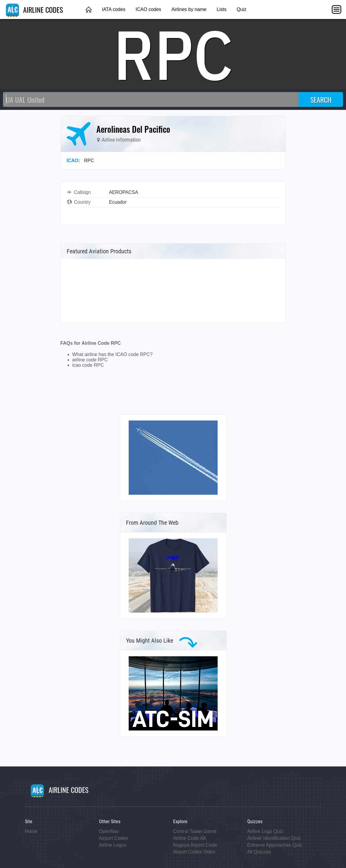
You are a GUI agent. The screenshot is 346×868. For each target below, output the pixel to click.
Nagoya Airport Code (195, 845)
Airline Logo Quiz (265, 831)
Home (31, 831)
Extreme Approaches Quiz (275, 845)
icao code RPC (88, 365)
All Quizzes (259, 852)
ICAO (73, 161)
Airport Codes (114, 838)
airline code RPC (90, 360)
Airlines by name (189, 9)
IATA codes (113, 9)
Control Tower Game (195, 831)
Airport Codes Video (194, 852)
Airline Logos (113, 845)
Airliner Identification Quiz (274, 838)
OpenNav (109, 831)
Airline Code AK (190, 838)
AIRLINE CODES (34, 10)
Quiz (241, 9)
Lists (222, 9)
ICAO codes (148, 9)
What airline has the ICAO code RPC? (113, 354)
